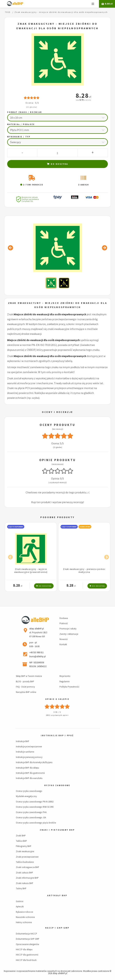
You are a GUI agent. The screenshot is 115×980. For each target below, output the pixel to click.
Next (106, 557)
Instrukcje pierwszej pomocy (29, 757)
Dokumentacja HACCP (26, 934)
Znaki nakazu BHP (25, 883)
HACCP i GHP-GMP (57, 928)
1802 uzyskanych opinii (57, 715)
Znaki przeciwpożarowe (27, 857)
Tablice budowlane (25, 862)
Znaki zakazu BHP (24, 873)
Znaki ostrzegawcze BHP (27, 867)
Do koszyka (57, 164)
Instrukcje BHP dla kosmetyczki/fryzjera (34, 762)
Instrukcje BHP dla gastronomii (30, 773)
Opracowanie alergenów (27, 944)
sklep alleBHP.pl (60, 973)
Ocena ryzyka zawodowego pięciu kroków (36, 823)
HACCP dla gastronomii (27, 955)
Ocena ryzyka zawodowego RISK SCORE (35, 807)
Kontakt (63, 644)
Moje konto (65, 676)
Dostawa (64, 618)
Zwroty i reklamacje (69, 634)
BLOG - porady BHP (25, 681)
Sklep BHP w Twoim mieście (29, 676)
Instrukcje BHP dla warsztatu (29, 778)
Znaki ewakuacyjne (25, 851)
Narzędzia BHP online (26, 692)
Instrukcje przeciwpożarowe (29, 746)
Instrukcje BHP (23, 741)
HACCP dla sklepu (24, 949)
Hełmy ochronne (24, 922)
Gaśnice (20, 901)
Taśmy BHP (21, 888)
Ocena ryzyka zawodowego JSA (31, 817)
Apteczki (20, 906)
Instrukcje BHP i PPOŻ (57, 735)
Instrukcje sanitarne (25, 752)
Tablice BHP (21, 841)
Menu (93, 4)
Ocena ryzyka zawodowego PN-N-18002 (35, 802)
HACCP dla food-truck (26, 960)
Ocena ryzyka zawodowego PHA (31, 812)
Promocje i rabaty (68, 629)
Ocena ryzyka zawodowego (29, 791)
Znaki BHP (21, 835)
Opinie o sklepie (57, 699)
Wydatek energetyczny (26, 796)
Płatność (64, 623)
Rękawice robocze (24, 912)
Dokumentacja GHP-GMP (28, 939)
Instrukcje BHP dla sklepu (27, 768)
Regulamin (65, 681)
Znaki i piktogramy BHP (57, 830)
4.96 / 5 (57, 712)
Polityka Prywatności (69, 687)
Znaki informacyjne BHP (27, 878)
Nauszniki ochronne (25, 917)
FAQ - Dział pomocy (25, 687)
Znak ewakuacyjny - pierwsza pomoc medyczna (84, 571)
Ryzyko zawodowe (57, 785)
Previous (9, 557)
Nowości (64, 639)
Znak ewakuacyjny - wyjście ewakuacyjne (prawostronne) (31, 571)
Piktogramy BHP (24, 846)
